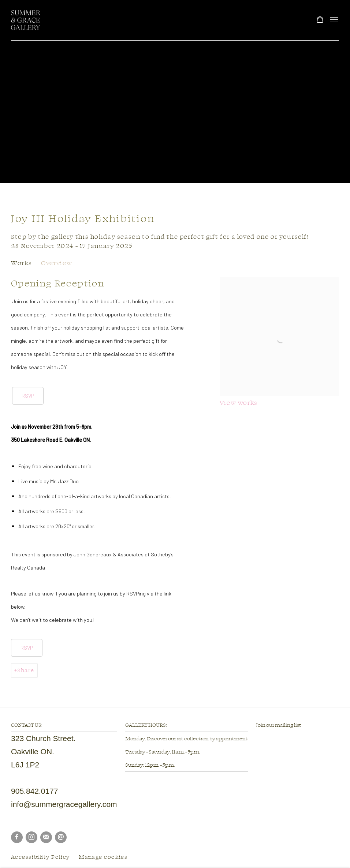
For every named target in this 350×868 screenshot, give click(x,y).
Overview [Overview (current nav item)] (57, 263)
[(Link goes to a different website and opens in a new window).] (256, 738)
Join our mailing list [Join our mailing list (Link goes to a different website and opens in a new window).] (279, 725)
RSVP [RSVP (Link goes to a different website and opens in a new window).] (28, 395)
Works (21, 263)
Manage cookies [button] (103, 857)
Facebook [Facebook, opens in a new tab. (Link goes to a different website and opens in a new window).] (17, 837)
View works (239, 403)
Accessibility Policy (40, 857)
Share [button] (26, 670)
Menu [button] (334, 20)
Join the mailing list (46, 837)
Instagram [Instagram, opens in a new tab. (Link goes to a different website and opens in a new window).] (31, 837)
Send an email (61, 837)
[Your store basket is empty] (320, 20)
